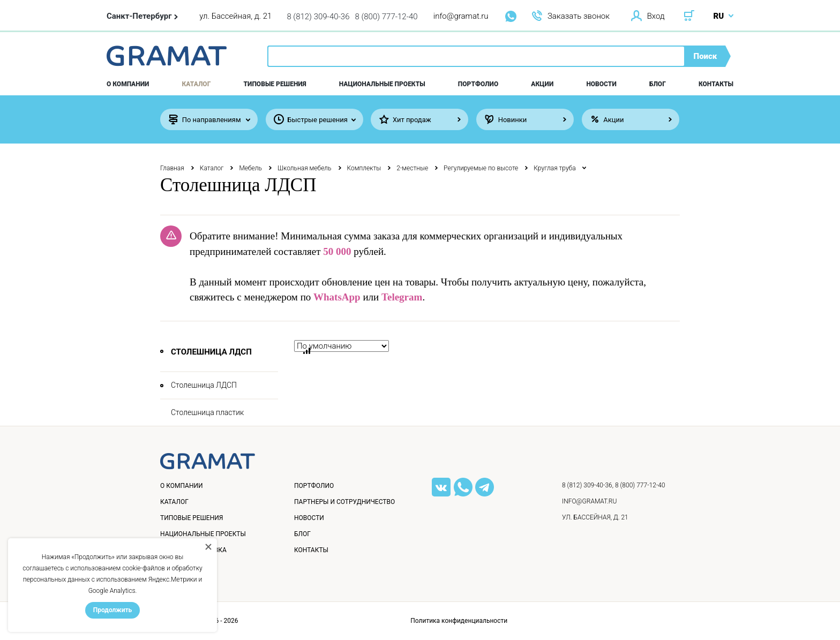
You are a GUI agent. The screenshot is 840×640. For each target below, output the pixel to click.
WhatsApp (337, 297)
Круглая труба (554, 168)
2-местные (412, 168)
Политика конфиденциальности (459, 621)
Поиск (706, 56)
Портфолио (478, 84)
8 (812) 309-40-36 (318, 17)
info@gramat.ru (461, 16)
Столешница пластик (207, 412)
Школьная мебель (305, 168)
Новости (601, 84)
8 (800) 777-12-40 (387, 17)
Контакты (716, 84)
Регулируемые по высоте (481, 168)
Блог (658, 84)
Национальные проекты (382, 84)
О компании (128, 84)
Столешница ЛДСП (204, 385)
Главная (172, 168)
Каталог (197, 84)
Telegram (402, 297)
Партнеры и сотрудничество (344, 502)
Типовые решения (275, 84)
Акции (542, 84)
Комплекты (364, 168)
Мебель (250, 168)
